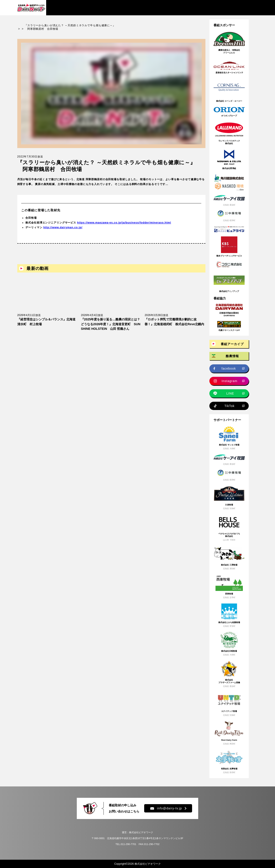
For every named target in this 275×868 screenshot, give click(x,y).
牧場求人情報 (139, 8)
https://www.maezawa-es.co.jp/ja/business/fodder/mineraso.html (124, 223)
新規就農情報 (170, 8)
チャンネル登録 (237, 8)
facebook (229, 369)
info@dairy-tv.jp (166, 808)
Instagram (229, 381)
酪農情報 (232, 356)
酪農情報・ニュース (104, 8)
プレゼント (199, 8)
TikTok (230, 406)
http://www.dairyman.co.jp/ (63, 227)
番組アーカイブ (66, 8)
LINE (230, 393)
